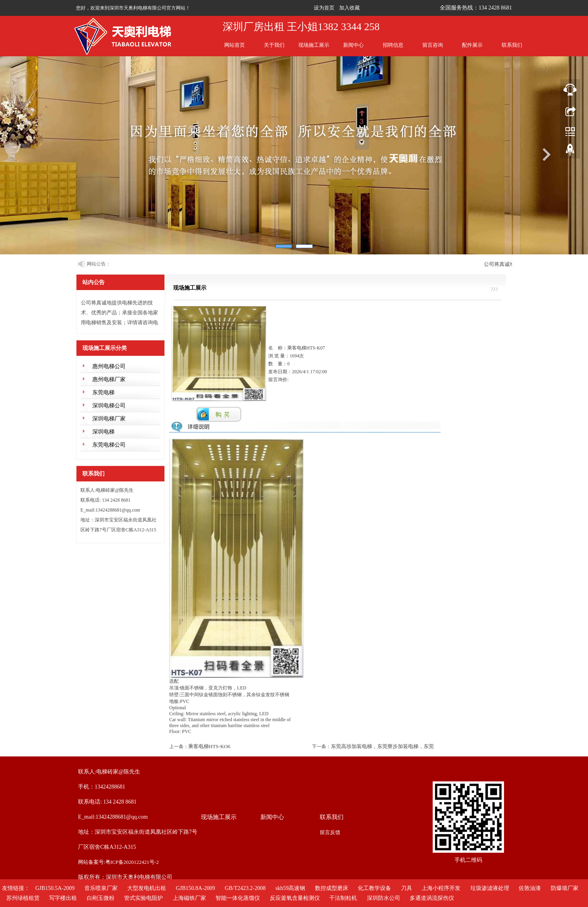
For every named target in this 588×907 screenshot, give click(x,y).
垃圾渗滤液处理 (490, 888)
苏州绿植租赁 (23, 898)
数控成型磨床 (332, 888)
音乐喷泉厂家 (101, 888)
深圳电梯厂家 (109, 419)
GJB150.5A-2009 (55, 888)
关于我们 (274, 45)
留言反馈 (330, 832)
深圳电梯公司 (109, 406)
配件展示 (472, 45)
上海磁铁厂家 (189, 898)
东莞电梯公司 (109, 445)
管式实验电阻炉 (143, 898)
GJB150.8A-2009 (196, 888)
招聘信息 (393, 45)
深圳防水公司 (384, 898)
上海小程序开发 (441, 888)
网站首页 (235, 45)
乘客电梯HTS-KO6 (209, 746)
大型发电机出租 (147, 888)
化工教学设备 (374, 888)
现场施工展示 (314, 45)
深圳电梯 (103, 432)
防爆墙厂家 (565, 888)
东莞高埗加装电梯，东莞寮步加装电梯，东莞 (382, 746)
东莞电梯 (103, 392)
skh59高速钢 (290, 888)
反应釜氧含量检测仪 (295, 898)
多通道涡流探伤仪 (432, 898)
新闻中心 (353, 45)
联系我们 (512, 45)
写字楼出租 (63, 898)
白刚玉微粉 (101, 898)
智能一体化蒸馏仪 (238, 898)
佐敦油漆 (530, 888)
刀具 (407, 888)
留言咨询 (433, 45)
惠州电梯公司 (109, 366)
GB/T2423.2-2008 (245, 888)
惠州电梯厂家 (109, 379)
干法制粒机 (343, 898)
